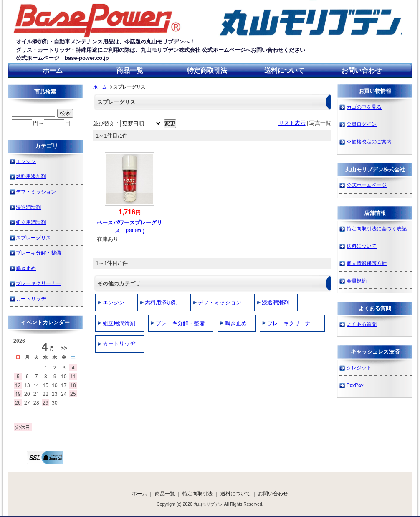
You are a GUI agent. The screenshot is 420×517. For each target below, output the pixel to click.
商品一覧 (130, 70)
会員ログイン (362, 124)
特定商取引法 (207, 70)
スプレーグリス (33, 238)
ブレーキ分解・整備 (180, 323)
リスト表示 (292, 123)
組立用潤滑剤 (119, 323)
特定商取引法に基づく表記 (377, 228)
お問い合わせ (362, 70)
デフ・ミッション (220, 302)
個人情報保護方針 (367, 263)
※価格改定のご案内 (369, 141)
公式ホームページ (367, 185)
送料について (284, 70)
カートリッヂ (119, 344)
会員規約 (357, 281)
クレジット (359, 368)
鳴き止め (236, 323)
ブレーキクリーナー (292, 323)
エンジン (114, 302)
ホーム (53, 70)
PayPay (355, 385)
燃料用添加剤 (161, 302)
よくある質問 (362, 324)
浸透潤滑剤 (275, 302)
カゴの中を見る (364, 107)
